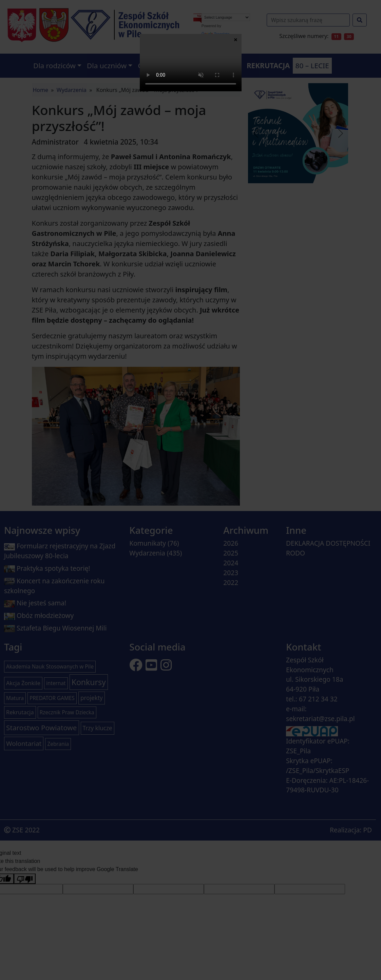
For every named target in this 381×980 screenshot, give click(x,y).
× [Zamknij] (236, 39)
